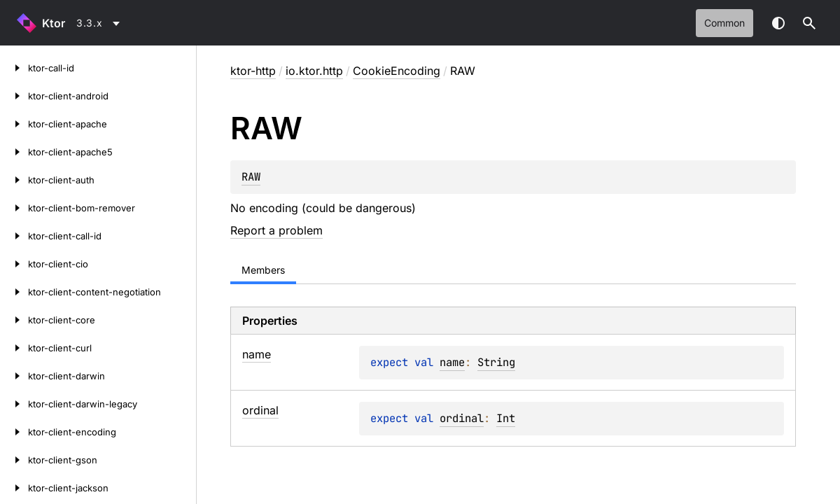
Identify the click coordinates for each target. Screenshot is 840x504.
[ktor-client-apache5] (14, 152)
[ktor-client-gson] (14, 460)
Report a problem (276, 230)
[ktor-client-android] (14, 96)
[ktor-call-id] (14, 68)
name (452, 362)
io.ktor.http (314, 71)
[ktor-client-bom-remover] (14, 208)
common (724, 23)
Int (506, 418)
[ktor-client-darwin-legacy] (14, 404)
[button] (809, 23)
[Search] (809, 23)
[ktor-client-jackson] (14, 488)
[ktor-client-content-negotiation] (14, 292)
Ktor (54, 23)
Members (263, 270)
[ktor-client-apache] (14, 124)
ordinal (462, 418)
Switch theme (778, 23)
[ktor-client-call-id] (14, 236)
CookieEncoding (397, 71)
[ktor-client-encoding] (14, 432)
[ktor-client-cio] (14, 264)
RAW (251, 177)
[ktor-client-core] (14, 320)
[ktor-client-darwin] (14, 376)
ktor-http (253, 71)
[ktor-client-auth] (14, 180)
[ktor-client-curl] (14, 348)
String (496, 362)
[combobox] (100, 23)
